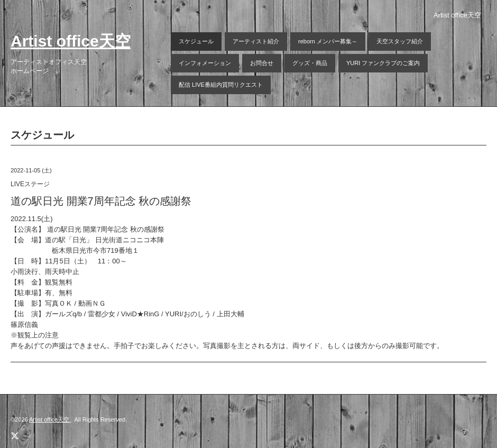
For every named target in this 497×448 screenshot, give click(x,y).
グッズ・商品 (310, 63)
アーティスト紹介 (256, 41)
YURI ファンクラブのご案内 (383, 63)
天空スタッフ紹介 (400, 41)
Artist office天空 (71, 41)
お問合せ (262, 63)
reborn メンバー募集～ (328, 41)
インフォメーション (205, 63)
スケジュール (196, 41)
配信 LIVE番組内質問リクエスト (221, 85)
